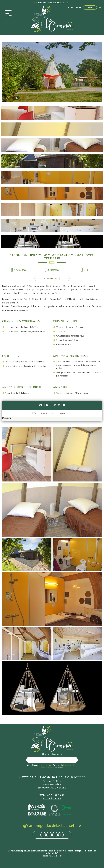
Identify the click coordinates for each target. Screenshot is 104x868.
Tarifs (90, 7)
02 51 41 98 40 (75, 7)
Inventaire (52, 279)
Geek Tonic (57, 856)
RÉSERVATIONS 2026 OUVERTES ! (53, 3)
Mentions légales (76, 851)
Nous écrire (52, 798)
